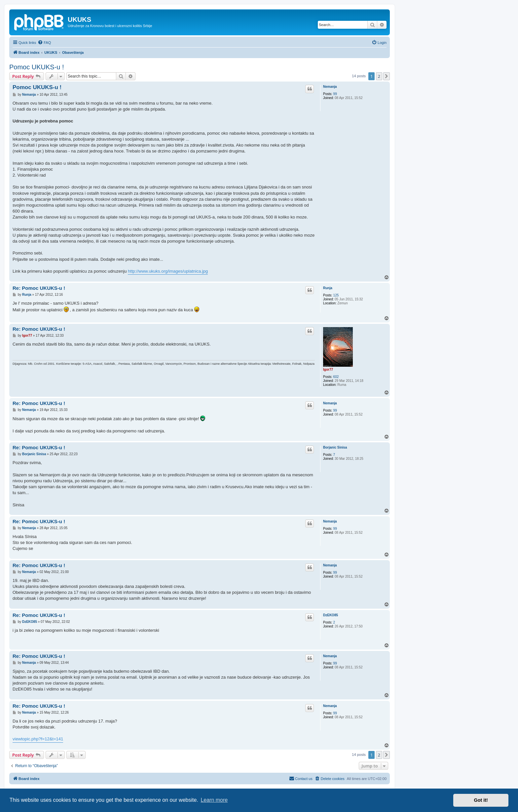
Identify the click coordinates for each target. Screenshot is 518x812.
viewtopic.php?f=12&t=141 (38, 739)
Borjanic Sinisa (335, 447)
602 (336, 377)
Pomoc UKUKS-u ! (37, 67)
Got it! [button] (481, 800)
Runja (328, 288)
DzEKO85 (331, 615)
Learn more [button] (214, 800)
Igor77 (328, 370)
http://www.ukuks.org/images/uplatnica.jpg (168, 271)
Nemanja (330, 87)
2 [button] (379, 76)
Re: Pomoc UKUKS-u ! (39, 288)
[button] (387, 76)
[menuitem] (44, 43)
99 (335, 94)
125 (336, 295)
